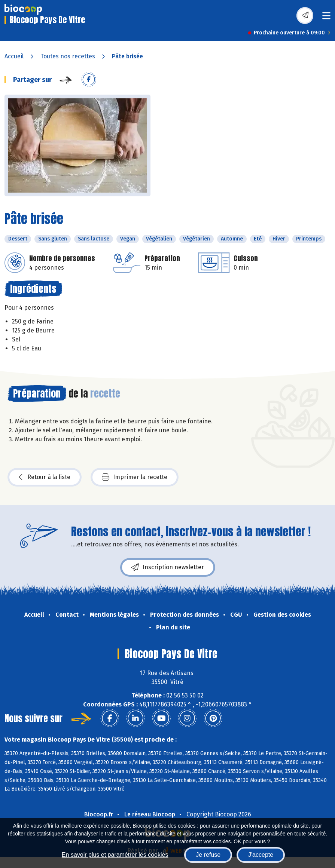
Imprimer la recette (135, 477)
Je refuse (208, 855)
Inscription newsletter (168, 567)
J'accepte (261, 855)
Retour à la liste (45, 477)
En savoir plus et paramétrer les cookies (115, 855)
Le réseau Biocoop (150, 814)
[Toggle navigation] (326, 18)
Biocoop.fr (99, 814)
